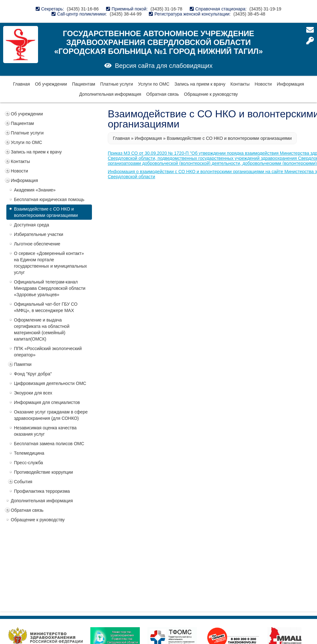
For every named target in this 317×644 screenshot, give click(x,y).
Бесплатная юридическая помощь (49, 199)
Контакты (240, 84)
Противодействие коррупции (43, 472)
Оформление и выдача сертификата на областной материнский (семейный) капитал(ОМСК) (42, 329)
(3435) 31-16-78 (166, 9)
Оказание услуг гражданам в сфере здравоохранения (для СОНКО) (51, 415)
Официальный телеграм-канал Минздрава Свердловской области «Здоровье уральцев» (50, 288)
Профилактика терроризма (42, 491)
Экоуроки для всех (33, 393)
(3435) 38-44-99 (126, 14)
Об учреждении (51, 84)
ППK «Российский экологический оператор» (48, 352)
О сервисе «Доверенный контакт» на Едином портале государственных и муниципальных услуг (50, 263)
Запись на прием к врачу (200, 84)
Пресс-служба (29, 463)
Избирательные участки (39, 234)
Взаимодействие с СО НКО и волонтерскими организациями (46, 212)
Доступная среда (32, 225)
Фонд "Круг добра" (33, 374)
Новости (263, 84)
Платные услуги (117, 84)
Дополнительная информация (110, 94)
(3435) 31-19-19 (265, 9)
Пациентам (84, 84)
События (23, 482)
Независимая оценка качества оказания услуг (45, 431)
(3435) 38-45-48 (249, 14)
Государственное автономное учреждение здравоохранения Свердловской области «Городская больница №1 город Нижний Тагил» (158, 42)
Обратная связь (162, 94)
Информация (290, 84)
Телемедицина (29, 453)
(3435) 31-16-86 (83, 9)
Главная (21, 84)
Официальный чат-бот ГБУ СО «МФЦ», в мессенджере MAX (46, 307)
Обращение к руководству (211, 94)
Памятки (23, 364)
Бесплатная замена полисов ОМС (49, 444)
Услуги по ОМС (154, 84)
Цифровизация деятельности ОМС (50, 383)
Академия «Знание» (35, 190)
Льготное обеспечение (37, 244)
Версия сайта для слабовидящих (164, 66)
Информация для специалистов (47, 402)
